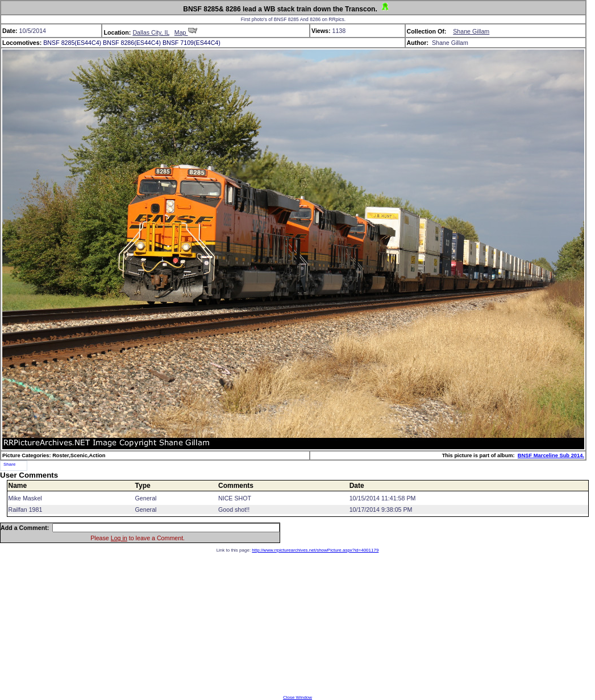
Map (186, 32)
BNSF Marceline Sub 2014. (551, 455)
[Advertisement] (298, 624)
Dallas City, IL (151, 32)
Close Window (297, 697)
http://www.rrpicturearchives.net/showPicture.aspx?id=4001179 (315, 550)
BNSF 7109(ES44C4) (192, 43)
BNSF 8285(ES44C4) (72, 43)
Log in (119, 538)
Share (9, 464)
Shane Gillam (471, 31)
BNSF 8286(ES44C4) (132, 43)
